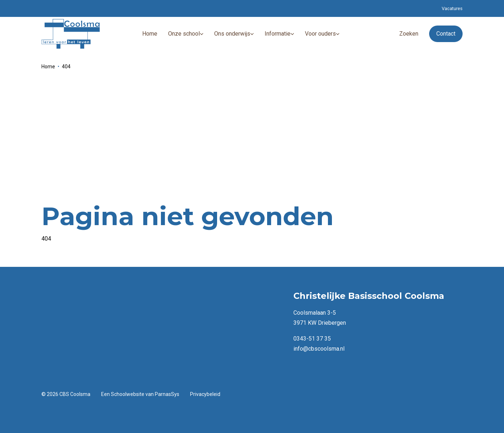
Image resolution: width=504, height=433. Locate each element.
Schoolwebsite (128, 394)
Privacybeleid (205, 394)
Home (48, 67)
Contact (446, 34)
